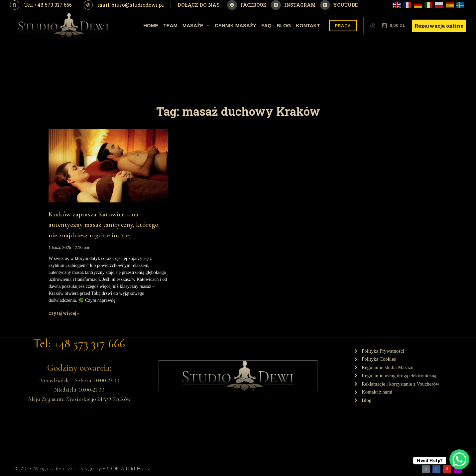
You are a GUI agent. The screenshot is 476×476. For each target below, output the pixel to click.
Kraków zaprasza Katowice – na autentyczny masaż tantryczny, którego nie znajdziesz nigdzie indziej (104, 225)
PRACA (343, 26)
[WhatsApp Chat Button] (459, 459)
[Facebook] (247, 5)
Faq (266, 25)
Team (170, 25)
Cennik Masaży (236, 25)
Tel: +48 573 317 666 (48, 5)
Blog (284, 25)
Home (151, 25)
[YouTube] (339, 5)
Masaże (197, 26)
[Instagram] (293, 5)
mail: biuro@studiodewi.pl (131, 5)
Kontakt (308, 25)
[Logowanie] (373, 26)
